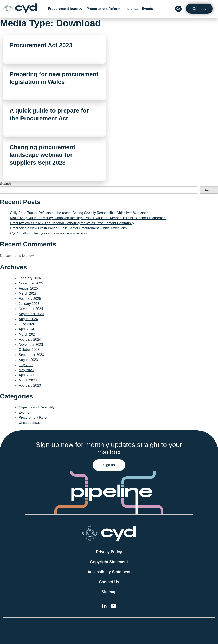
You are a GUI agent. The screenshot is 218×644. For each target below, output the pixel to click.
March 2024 (28, 334)
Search (5, 184)
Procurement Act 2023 (41, 45)
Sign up (109, 465)
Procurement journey (65, 9)
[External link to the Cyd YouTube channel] (113, 607)
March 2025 (28, 293)
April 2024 (26, 329)
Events (147, 9)
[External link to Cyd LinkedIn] (104, 607)
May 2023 (26, 370)
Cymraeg (199, 9)
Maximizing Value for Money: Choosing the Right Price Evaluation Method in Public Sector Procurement (88, 218)
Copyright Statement (109, 562)
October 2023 (29, 350)
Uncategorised (30, 423)
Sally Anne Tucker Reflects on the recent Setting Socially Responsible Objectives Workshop (79, 213)
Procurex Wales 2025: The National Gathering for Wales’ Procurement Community (72, 223)
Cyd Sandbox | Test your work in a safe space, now (49, 233)
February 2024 (30, 339)
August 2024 (28, 319)
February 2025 (30, 299)
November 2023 (31, 345)
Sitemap (109, 592)
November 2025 (31, 283)
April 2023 (26, 375)
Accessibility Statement (109, 572)
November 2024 (31, 309)
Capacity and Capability (37, 407)
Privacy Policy (109, 552)
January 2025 (29, 304)
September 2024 (31, 314)
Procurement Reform (103, 9)
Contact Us (109, 582)
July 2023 (26, 365)
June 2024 (27, 324)
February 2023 (30, 385)
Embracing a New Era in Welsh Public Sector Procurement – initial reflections (69, 228)
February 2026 (30, 278)
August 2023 (28, 360)
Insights (131, 9)
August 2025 (28, 288)
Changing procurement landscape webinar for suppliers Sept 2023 (42, 155)
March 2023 (28, 380)
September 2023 (31, 355)
